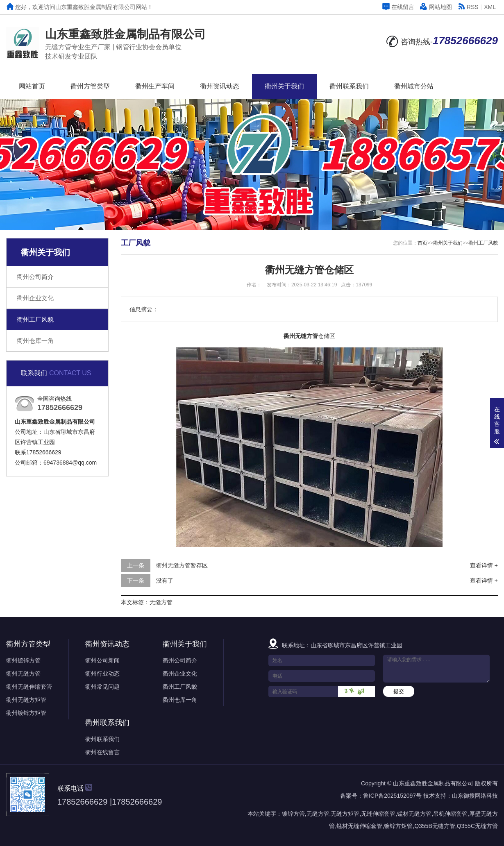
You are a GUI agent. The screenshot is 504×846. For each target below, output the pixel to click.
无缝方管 (161, 602)
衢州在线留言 (102, 752)
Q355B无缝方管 (435, 826)
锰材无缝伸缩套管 (359, 826)
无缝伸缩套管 (378, 814)
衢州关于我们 (284, 86)
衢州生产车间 (155, 86)
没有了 (165, 581)
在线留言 (398, 7)
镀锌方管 (293, 814)
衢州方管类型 (90, 86)
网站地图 (436, 7)
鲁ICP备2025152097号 (392, 796)
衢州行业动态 (102, 674)
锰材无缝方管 (414, 814)
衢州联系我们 (349, 86)
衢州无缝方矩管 (26, 700)
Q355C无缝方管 (477, 826)
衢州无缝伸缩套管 (29, 687)
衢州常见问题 (102, 687)
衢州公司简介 (35, 277)
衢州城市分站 (414, 86)
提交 (399, 691)
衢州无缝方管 (23, 674)
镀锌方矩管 (398, 826)
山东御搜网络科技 (475, 796)
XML (490, 7)
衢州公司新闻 (102, 660)
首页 (422, 243)
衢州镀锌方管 (23, 660)
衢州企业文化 (35, 298)
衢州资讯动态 (220, 86)
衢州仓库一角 (35, 341)
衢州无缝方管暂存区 (182, 565)
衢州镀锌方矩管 (26, 713)
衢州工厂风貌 (35, 319)
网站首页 (32, 86)
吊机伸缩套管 (450, 814)
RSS (468, 7)
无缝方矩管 (345, 814)
